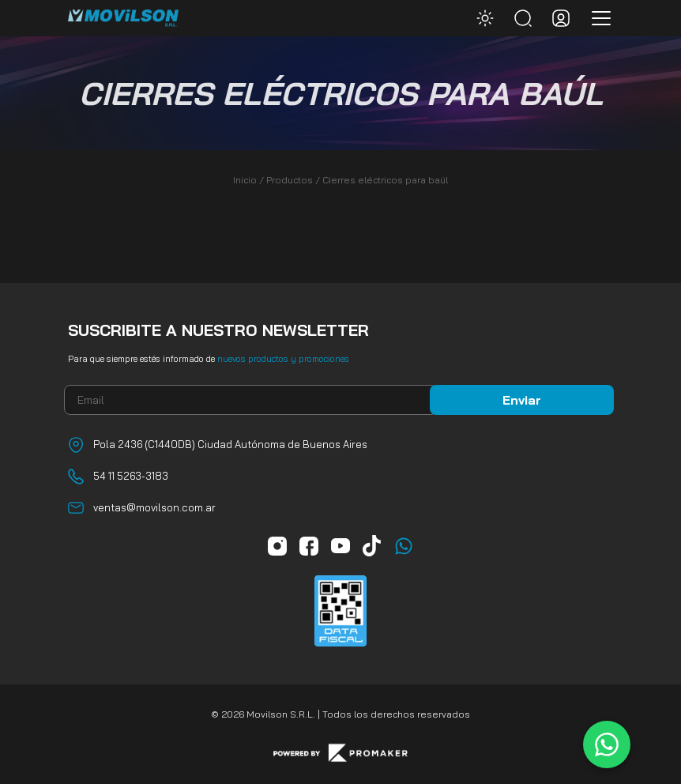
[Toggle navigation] (596, 18)
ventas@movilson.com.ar (154, 507)
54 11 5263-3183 (131, 476)
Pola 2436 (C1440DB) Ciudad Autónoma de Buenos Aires (230, 444)
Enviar (522, 400)
